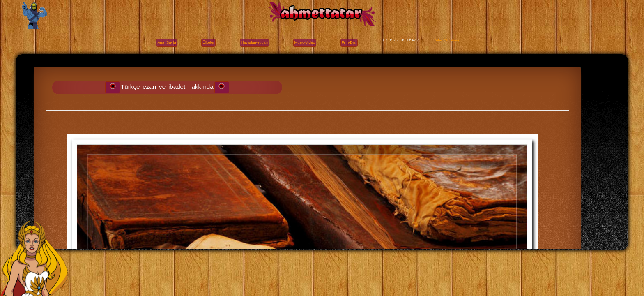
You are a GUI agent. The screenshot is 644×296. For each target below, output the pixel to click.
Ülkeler (208, 42)
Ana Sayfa (167, 42)
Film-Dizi (349, 42)
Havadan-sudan (254, 42)
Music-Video (305, 42)
